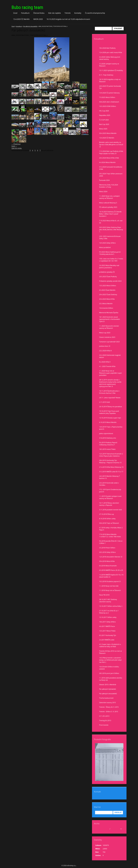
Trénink (68, 13)
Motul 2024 (103, 192)
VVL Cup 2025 (104, 111)
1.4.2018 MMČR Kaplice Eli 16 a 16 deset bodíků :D (111, 576)
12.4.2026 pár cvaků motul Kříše (111, 52)
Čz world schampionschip (95, 13)
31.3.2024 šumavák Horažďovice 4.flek (111, 168)
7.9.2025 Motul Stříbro (107, 97)
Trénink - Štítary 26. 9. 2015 (109, 707)
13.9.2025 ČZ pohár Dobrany (109, 93)
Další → (14, 146)
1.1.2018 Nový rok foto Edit (109, 586)
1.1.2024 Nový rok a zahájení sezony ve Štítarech (109, 197)
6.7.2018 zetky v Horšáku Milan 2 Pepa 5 (111, 529)
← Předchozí (16, 144)
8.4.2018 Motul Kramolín (108, 566)
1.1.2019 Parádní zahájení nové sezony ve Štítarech (110, 497)
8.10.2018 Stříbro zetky (107, 519)
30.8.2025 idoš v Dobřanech (109, 102)
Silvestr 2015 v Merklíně (108, 685)
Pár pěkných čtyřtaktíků (108, 689)
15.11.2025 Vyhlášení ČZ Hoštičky (111, 70)
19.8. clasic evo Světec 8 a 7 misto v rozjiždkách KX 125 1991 (111, 260)
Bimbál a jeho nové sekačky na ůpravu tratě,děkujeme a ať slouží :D (111, 145)
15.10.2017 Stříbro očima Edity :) (111, 606)
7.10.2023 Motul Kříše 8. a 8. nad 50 (111, 222)
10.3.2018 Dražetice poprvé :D (110, 581)
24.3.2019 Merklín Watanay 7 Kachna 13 (109, 477)
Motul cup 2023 (105, 333)
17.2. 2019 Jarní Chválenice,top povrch (110, 491)
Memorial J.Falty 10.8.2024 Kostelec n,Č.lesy (109, 186)
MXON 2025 (38, 19)
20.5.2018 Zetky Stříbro (107, 552)
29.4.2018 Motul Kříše (107, 561)
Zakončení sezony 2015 (107, 703)
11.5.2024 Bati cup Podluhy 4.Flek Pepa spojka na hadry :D (111, 152)
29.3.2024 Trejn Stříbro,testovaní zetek (111, 175)
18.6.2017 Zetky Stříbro (107, 622)
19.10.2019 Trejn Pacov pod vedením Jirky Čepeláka (109, 412)
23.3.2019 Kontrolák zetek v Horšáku (109, 484)
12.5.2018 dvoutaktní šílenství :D (111, 557)
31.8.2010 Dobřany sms (108, 438)
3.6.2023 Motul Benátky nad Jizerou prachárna (109, 267)
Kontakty (78, 13)
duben (107, 829)
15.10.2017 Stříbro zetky (108, 617)
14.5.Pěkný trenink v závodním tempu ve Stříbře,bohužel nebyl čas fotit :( (110, 660)
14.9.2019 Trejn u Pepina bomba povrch (111, 428)
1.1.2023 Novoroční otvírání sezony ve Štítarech (109, 327)
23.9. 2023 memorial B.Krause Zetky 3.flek (110, 237)
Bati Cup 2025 (104, 124)
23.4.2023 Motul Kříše (107, 299)
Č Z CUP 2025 (104, 120)
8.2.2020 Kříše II (105, 362)
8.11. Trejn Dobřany (106, 75)
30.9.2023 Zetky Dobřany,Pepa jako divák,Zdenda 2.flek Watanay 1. (111, 230)
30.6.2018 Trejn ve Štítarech (109, 523)
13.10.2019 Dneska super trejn (110, 418)
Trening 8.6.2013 (105, 720)
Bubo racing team (27, 7)
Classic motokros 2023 (107, 337)
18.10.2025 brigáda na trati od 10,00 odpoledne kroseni (68, 19)
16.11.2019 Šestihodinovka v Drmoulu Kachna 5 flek (109, 392)
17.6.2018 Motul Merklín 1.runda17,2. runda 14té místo (110, 535)
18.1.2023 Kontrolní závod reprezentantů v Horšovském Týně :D (110, 319)
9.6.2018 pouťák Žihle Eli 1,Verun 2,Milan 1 (111, 542)
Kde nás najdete (54, 13)
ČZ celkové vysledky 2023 (108, 207)
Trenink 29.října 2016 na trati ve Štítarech (110, 652)
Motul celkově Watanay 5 (108, 203)
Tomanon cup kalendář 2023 (109, 342)
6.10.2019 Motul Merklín (108, 422)
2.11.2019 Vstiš (105, 402)
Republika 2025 (105, 115)
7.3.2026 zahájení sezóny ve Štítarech (109, 65)
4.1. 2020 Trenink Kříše (107, 366)
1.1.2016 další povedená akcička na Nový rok (111, 679)
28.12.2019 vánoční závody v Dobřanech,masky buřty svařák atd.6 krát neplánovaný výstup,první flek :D (110, 383)
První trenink (104, 725)
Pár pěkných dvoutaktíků (30, 26)
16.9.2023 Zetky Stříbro (107, 243)
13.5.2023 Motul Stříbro (108, 286)
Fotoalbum (25, 13)
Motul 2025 (103, 129)
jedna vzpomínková (106, 433)
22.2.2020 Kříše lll (105, 351)
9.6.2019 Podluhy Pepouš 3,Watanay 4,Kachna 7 (108, 444)
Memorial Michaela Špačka (109, 313)
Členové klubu (39, 13)
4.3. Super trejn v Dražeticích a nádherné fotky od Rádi (110, 645)
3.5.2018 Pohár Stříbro (107, 548)
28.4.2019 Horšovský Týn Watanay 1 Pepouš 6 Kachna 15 (110, 461)
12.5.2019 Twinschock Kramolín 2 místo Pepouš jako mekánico (111, 455)
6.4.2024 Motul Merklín (107, 162)
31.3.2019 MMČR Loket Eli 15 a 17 (111, 472)
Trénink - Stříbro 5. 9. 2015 (109, 712)
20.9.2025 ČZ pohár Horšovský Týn (110, 87)
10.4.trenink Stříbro (106, 308)
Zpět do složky (17, 148)
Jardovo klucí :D (105, 346)
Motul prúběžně (105, 247)
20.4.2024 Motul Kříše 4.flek (109, 158)
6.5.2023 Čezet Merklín (107, 290)
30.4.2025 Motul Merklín (108, 133)
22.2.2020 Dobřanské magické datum (110, 356)
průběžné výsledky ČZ (107, 272)
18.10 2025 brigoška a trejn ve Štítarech (110, 80)
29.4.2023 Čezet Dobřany (108, 295)
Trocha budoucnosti (106, 698)
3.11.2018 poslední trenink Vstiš (110, 510)
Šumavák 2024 (104, 180)
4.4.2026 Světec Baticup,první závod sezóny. (110, 58)
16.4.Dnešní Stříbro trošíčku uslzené (109, 668)
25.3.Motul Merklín (106, 304)
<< (97, 829)
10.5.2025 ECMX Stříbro (108, 106)
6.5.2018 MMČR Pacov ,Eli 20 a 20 (111, 570)
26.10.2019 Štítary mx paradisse (111, 407)
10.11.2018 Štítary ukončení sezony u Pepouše (109, 504)
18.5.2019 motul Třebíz (107, 449)
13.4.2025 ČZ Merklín (21, 19)
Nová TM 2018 (104, 595)
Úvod (15, 13)
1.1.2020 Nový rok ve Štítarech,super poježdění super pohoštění (111, 373)
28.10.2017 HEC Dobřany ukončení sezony (108, 601)
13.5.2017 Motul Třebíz (107, 631)
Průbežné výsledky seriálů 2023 (110, 281)
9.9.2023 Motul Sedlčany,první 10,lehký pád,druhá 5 (110, 253)
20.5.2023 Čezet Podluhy (108, 277)
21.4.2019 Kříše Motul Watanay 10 (111, 467)
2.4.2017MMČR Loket (107, 640)
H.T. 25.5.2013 (104, 716)
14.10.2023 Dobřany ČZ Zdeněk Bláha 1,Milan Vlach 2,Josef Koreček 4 (110, 214)
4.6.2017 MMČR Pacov (107, 626)
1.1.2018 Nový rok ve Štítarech (110, 590)
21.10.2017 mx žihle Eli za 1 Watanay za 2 (109, 612)
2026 (112, 829)
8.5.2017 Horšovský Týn (108, 635)
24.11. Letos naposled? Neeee (110, 398)
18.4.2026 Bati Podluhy (107, 48)
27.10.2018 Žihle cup (107, 514)
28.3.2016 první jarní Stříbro (109, 673)
